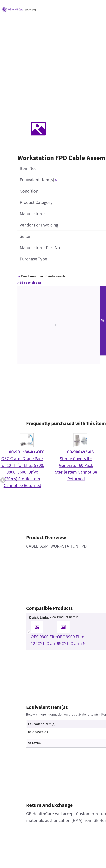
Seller (25, 236)
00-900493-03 (80, 452)
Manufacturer (32, 214)
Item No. (28, 168)
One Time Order (32, 276)
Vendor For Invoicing (39, 225)
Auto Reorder (57, 276)
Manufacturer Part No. (40, 248)
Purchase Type (33, 259)
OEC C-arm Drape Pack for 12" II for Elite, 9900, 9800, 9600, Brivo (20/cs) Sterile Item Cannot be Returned (22, 472)
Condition (29, 191)
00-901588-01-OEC (27, 452)
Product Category (36, 202)
